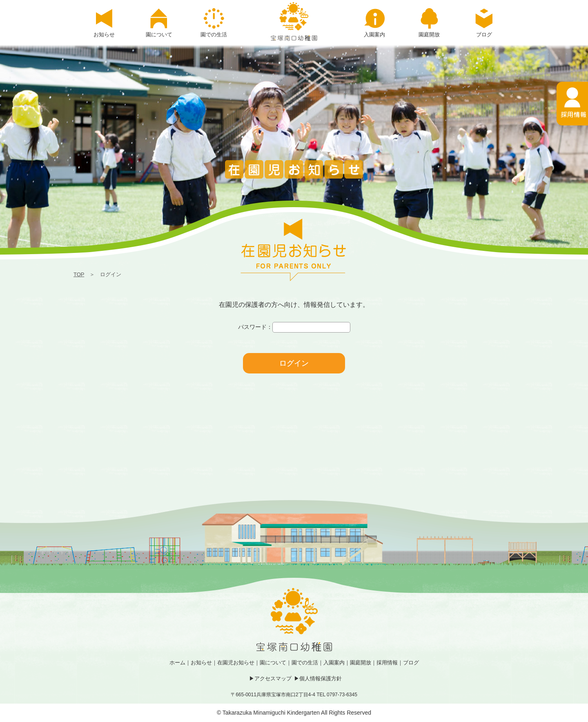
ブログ (411, 663)
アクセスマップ (273, 678)
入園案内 (334, 663)
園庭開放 (361, 663)
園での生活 (305, 663)
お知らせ (201, 663)
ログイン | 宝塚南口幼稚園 (294, 21)
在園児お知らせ (236, 663)
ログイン (294, 363)
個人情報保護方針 (321, 678)
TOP (79, 274)
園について (273, 663)
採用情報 (387, 663)
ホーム (177, 663)
